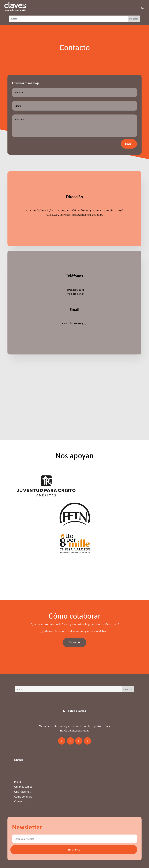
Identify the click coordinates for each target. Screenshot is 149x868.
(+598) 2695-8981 (74, 289)
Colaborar (74, 642)
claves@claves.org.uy (74, 323)
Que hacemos (22, 792)
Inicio (18, 782)
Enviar (129, 144)
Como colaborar (24, 797)
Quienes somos (23, 787)
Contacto (20, 801)
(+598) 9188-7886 (74, 294)
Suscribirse (74, 850)
